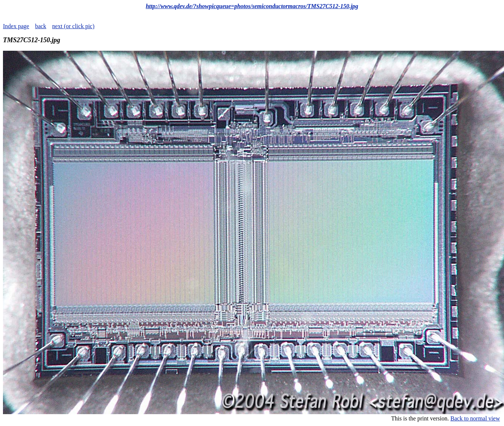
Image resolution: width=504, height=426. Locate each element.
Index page (16, 26)
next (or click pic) (73, 26)
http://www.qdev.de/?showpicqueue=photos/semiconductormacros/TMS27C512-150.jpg (252, 6)
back (41, 26)
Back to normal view (475, 418)
